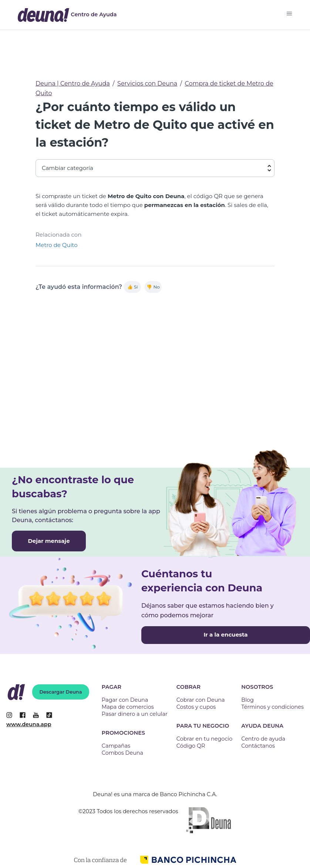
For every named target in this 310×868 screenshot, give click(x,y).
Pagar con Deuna (125, 700)
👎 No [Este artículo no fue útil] (153, 287)
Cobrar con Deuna (201, 700)
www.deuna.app (29, 724)
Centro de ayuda (263, 739)
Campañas (116, 746)
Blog (247, 700)
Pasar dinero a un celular (135, 714)
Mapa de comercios (128, 707)
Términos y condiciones (272, 707)
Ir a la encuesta (225, 635)
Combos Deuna (122, 753)
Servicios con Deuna (147, 84)
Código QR (191, 746)
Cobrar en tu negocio (205, 739)
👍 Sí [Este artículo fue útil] (133, 287)
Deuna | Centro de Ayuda (73, 84)
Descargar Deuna (61, 692)
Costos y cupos (196, 707)
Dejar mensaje (49, 541)
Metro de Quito (57, 245)
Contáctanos (258, 746)
